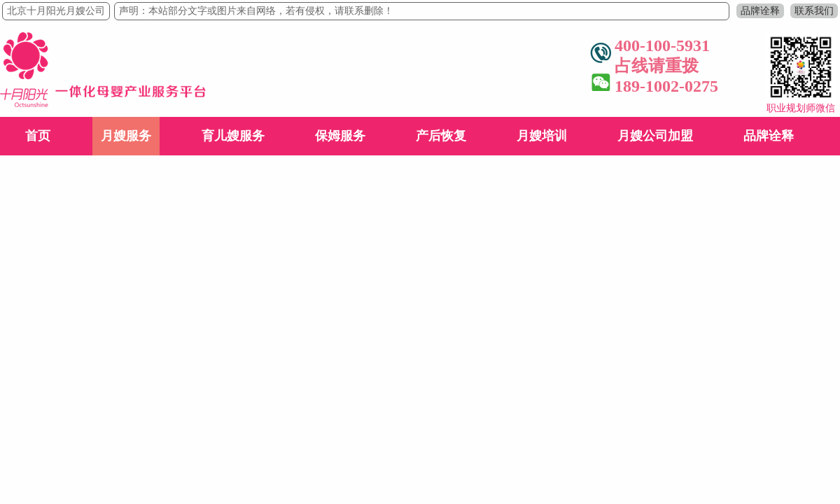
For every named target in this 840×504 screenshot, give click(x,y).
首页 (38, 136)
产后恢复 (441, 136)
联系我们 (814, 11)
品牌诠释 (760, 11)
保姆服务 (340, 136)
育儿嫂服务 (233, 136)
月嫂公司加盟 (655, 136)
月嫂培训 (542, 136)
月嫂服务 (126, 136)
